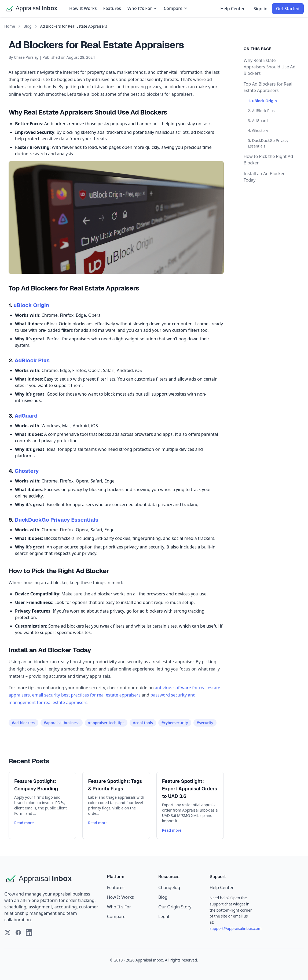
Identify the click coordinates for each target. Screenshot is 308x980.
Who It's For (142, 8)
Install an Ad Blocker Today (264, 177)
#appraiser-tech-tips (106, 723)
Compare (176, 8)
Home (10, 26)
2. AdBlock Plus (261, 111)
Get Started (288, 9)
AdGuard (26, 416)
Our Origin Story (175, 907)
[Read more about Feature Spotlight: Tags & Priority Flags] (116, 805)
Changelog (169, 887)
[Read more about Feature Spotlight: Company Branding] (42, 805)
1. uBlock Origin (262, 101)
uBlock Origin (31, 305)
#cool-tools (143, 723)
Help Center (232, 9)
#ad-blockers (23, 723)
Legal (164, 916)
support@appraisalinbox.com (235, 928)
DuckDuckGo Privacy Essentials (57, 520)
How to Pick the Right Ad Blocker (268, 160)
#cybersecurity (175, 723)
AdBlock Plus (32, 360)
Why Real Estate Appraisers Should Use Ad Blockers (269, 67)
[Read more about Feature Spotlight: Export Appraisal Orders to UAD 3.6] (190, 805)
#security (205, 723)
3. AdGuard (258, 121)
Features (112, 8)
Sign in (261, 9)
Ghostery (27, 471)
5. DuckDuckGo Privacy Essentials (268, 143)
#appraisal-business (62, 723)
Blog (28, 26)
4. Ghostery (258, 130)
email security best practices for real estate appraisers (86, 695)
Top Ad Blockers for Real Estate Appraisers (268, 87)
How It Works (83, 8)
